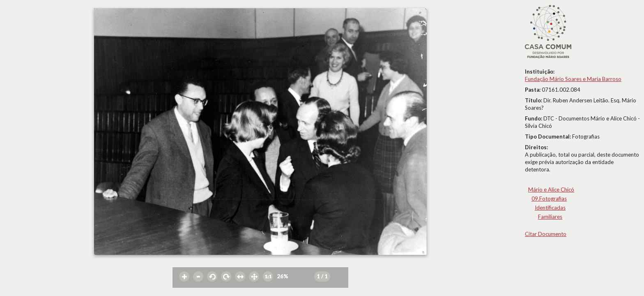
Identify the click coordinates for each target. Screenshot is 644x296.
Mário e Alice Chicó (551, 190)
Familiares (550, 217)
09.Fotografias (549, 199)
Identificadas (550, 208)
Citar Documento (546, 234)
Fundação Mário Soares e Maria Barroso (573, 79)
